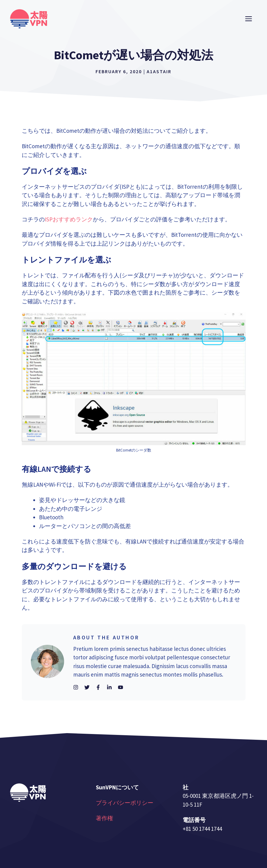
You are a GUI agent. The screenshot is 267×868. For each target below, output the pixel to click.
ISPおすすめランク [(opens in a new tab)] (69, 219)
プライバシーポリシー (125, 803)
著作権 (104, 818)
